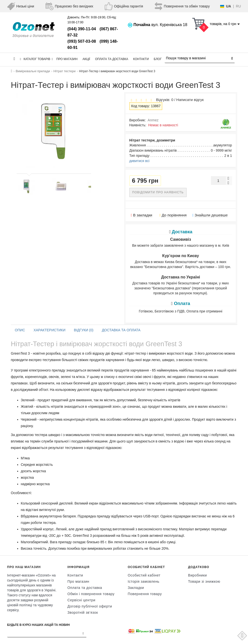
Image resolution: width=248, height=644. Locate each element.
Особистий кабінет (144, 575)
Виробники (198, 575)
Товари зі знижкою (204, 581)
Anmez (153, 120)
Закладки (136, 588)
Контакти (141, 59)
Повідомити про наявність (158, 192)
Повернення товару (145, 594)
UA (229, 6)
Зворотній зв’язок (83, 612)
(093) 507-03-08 (82, 41)
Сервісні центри (81, 600)
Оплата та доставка (112, 59)
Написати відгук (190, 100)
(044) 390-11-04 (82, 29)
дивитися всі (139, 161)
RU (238, 6)
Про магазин (67, 59)
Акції (86, 59)
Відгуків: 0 (164, 100)
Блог (158, 59)
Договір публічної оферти (90, 606)
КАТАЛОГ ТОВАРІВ (36, 59)
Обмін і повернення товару (91, 594)
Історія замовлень (144, 581)
